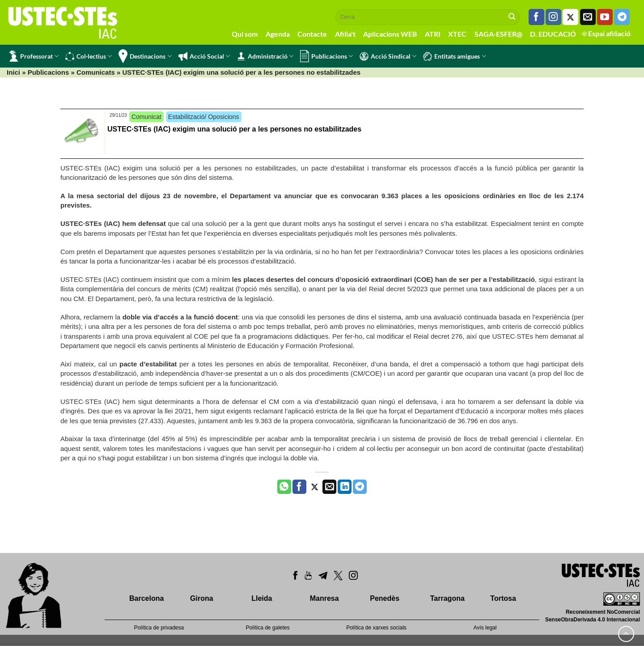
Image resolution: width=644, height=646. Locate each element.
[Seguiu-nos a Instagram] (553, 17)
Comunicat (146, 117)
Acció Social (204, 56)
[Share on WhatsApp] (284, 487)
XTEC (457, 34)
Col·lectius (89, 56)
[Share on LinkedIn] (345, 487)
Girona (202, 598)
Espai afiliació (606, 33)
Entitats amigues (454, 56)
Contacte (312, 34)
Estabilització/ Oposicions (204, 117)
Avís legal (485, 628)
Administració (265, 56)
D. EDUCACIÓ (553, 34)
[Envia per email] (329, 487)
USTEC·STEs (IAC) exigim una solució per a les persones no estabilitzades (234, 129)
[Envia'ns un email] (588, 17)
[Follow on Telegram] (622, 17)
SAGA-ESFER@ (498, 34)
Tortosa (503, 598)
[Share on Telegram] (360, 487)
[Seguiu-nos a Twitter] (570, 17)
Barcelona (146, 598)
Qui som (245, 34)
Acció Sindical (388, 56)
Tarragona (447, 598)
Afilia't (345, 34)
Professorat (34, 56)
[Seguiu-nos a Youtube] (605, 17)
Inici (13, 72)
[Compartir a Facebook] (299, 487)
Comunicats (96, 72)
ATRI (433, 34)
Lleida (262, 598)
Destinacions (145, 56)
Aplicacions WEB (390, 34)
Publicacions (326, 56)
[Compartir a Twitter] (315, 487)
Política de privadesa (159, 628)
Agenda (278, 34)
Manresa (324, 598)
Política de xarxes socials (376, 628)
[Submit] (512, 17)
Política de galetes (267, 628)
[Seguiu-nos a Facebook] (536, 17)
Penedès (385, 598)
